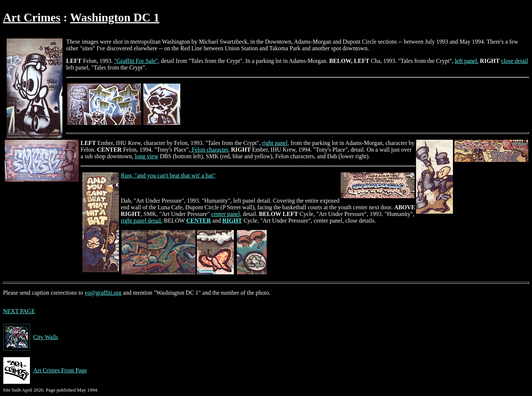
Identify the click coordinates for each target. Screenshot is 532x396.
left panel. (467, 61)
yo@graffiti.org (103, 293)
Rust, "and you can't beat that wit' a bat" (168, 175)
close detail (514, 61)
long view (147, 156)
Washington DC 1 (115, 17)
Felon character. (210, 150)
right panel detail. (141, 221)
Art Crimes (32, 17)
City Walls (30, 337)
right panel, (275, 143)
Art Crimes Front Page (45, 370)
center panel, (226, 214)
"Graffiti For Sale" (136, 61)
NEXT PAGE (19, 311)
